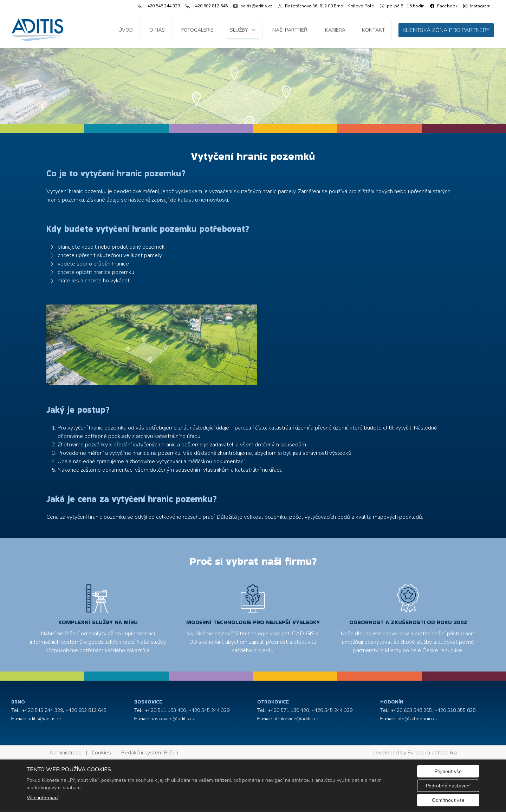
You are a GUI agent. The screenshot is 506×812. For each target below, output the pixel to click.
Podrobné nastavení (448, 786)
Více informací (43, 798)
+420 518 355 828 (455, 710)
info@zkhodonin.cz (417, 719)
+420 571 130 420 (288, 710)
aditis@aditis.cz (44, 719)
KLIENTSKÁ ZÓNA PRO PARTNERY (446, 30)
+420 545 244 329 (42, 710)
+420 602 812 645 (86, 710)
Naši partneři (290, 30)
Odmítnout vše (448, 800)
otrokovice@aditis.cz (296, 719)
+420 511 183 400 (165, 710)
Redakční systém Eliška (150, 753)
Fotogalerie (197, 30)
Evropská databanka (432, 753)
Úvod (126, 30)
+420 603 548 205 (411, 710)
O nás (157, 30)
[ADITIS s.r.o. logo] (38, 30)
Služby (239, 30)
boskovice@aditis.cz (173, 719)
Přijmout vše (448, 771)
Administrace (65, 753)
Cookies (101, 753)
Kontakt (374, 30)
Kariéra (335, 30)
